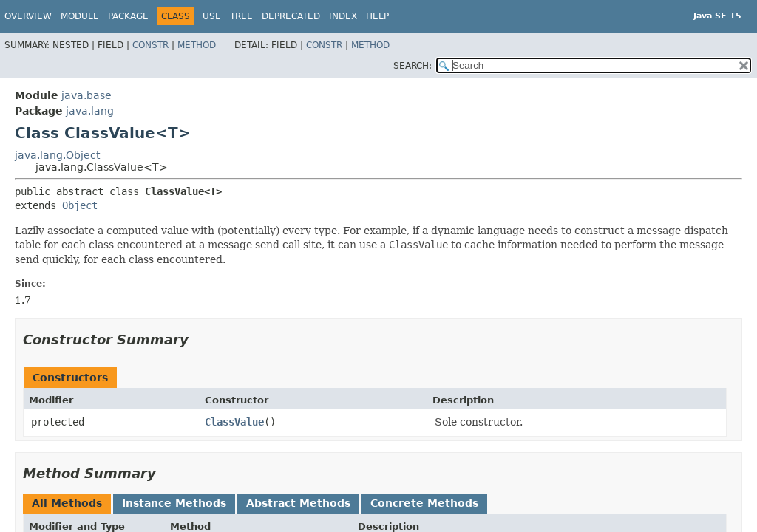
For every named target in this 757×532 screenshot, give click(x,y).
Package (128, 16)
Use (212, 16)
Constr (150, 45)
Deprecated (291, 16)
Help (377, 16)
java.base (86, 95)
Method (197, 45)
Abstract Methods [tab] (298, 503)
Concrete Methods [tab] (424, 503)
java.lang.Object (57, 155)
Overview (28, 16)
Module (80, 16)
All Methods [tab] (67, 503)
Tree (241, 16)
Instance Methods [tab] (174, 503)
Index (343, 16)
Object (80, 205)
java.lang (90, 111)
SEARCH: (413, 66)
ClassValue (234, 422)
